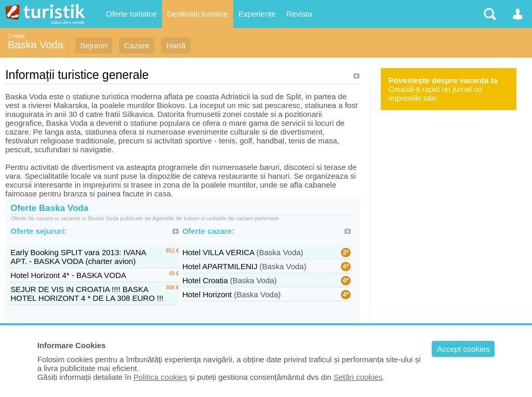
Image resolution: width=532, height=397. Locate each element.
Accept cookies (463, 349)
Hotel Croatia (205, 280)
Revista (299, 14)
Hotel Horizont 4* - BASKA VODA (68, 275)
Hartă (176, 45)
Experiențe (257, 14)
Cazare (137, 45)
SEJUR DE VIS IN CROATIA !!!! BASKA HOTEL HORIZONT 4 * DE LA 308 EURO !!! (87, 294)
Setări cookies (358, 377)
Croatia (16, 36)
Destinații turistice (198, 14)
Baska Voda (36, 45)
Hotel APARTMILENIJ (220, 266)
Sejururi (94, 45)
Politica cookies (160, 377)
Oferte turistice (131, 14)
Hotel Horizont (207, 294)
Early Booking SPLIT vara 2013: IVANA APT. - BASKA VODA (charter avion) (78, 257)
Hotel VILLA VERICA (218, 252)
